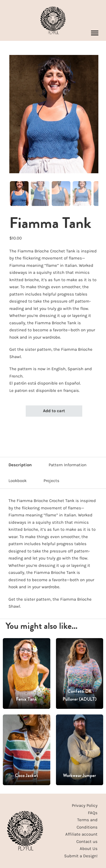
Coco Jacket (26, 775)
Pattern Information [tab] (68, 465)
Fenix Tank (27, 699)
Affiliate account (81, 834)
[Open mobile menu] (95, 33)
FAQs (93, 813)
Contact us (87, 842)
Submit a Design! (81, 856)
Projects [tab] (51, 481)
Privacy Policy (85, 805)
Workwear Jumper (79, 775)
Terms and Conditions (87, 823)
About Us (89, 849)
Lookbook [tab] (18, 481)
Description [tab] (20, 465)
